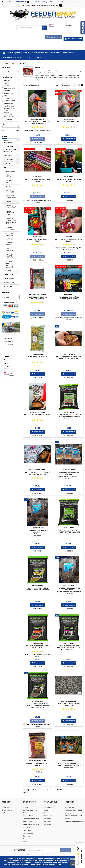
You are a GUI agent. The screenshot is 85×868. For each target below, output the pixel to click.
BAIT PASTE (9, 239)
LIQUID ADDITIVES (9, 249)
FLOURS (8, 186)
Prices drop (6, 807)
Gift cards (68, 26)
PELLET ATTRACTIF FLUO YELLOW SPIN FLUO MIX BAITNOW (69, 358)
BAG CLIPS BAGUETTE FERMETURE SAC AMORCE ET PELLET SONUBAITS (38, 123)
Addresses (48, 816)
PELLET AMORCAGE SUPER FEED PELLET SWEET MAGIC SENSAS (69, 416)
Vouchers (48, 819)
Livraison (26, 807)
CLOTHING (36, 58)
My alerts (47, 822)
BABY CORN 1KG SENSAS (37, 357)
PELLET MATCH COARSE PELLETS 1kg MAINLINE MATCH (37, 473)
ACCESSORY (8, 58)
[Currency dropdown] (38, 2)
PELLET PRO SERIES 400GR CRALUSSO (69, 473)
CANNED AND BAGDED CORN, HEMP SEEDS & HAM (11, 221)
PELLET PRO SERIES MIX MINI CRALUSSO (37, 531)
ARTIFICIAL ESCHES (9, 244)
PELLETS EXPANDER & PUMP (10, 213)
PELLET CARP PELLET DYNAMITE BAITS (38, 764)
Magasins (26, 827)
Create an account (76, 2)
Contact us (27, 836)
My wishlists (48, 824)
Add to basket (37, 139)
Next (60, 790)
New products (7, 810)
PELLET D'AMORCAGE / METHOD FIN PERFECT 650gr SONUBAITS (69, 764)
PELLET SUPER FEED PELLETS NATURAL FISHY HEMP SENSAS (38, 705)
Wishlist (8, 339)
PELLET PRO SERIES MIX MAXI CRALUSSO (69, 589)
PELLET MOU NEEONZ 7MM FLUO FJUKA (38, 180)
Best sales (5, 813)
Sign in (65, 2)
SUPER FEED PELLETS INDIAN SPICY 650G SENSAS (38, 647)
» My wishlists (8, 345)
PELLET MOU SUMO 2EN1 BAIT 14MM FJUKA (69, 240)
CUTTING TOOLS (9, 182)
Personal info (49, 807)
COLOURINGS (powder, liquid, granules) (10, 264)
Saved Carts (52, 37)
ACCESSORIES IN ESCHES (11, 234)
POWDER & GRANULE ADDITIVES (9, 256)
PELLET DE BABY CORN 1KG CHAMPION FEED (38, 298)
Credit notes (49, 813)
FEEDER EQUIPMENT (15, 53)
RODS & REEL (56, 53)
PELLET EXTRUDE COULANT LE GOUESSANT (69, 705)
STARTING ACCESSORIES (11, 229)
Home (4, 137)
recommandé (9, 283)
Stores (25, 842)
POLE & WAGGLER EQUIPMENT (37, 53)
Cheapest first (69, 85)
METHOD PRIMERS (9, 176)
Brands (5, 292)
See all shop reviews (81, 856)
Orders (47, 810)
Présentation (28, 822)
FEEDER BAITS (10, 171)
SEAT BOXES (68, 53)
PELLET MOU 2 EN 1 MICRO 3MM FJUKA (69, 180)
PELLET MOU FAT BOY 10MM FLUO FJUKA (38, 240)
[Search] (32, 28)
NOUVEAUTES (8, 275)
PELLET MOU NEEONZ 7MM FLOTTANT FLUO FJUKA (69, 298)
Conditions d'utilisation (31, 819)
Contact (4, 2)
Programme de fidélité (31, 824)
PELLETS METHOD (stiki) (11, 206)
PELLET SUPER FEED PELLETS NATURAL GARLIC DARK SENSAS (69, 647)
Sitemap (26, 839)
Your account (51, 802)
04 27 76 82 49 (21, 2)
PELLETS (8, 202)
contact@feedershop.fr (75, 822)
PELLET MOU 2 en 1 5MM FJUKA (69, 122)
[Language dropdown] (48, 2)
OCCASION (8, 286)
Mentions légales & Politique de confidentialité (30, 813)
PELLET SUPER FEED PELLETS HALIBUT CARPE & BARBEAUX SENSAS (69, 532)
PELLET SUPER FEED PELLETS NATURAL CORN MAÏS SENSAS (37, 589)
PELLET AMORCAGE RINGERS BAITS (38, 415)
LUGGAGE (19, 58)
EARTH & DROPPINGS (10, 191)
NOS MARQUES (9, 279)
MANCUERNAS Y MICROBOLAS (11, 197)
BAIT (27, 58)
